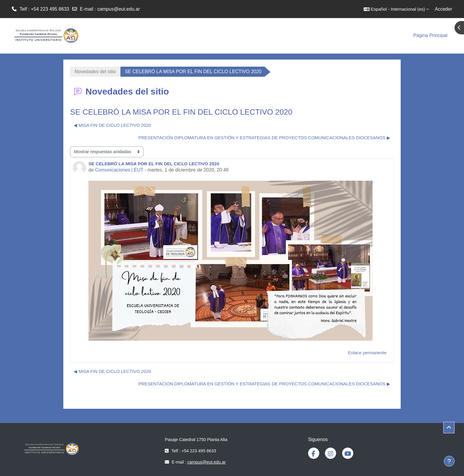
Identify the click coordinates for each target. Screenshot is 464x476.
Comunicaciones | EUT (119, 170)
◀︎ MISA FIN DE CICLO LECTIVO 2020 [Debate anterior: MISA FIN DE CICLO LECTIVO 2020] (112, 125)
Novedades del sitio (95, 72)
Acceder (443, 9)
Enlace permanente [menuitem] (367, 353)
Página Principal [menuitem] (430, 35)
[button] (396, 9)
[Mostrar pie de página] (449, 461)
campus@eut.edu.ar (118, 9)
